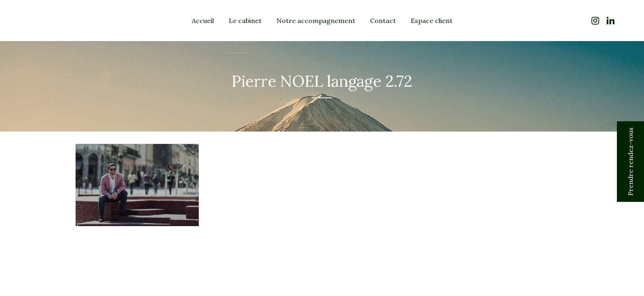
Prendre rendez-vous (630, 162)
